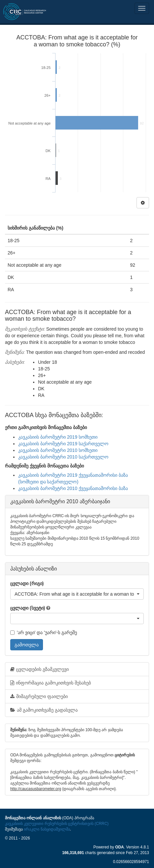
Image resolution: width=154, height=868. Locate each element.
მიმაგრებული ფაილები (39, 696)
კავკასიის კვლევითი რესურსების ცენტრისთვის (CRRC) (57, 824)
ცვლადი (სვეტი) (28, 608)
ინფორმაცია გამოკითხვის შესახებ (51, 683)
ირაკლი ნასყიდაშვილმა (47, 829)
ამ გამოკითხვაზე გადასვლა (44, 710)
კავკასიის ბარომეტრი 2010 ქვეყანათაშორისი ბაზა (73, 488)
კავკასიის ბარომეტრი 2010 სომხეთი (58, 450)
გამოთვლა (27, 645)
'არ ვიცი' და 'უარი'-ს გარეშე (44, 632)
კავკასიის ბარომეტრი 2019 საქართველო (63, 444)
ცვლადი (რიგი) (27, 583)
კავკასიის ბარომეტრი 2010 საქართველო (63, 457)
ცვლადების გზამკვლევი (39, 669)
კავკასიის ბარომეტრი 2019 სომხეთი (58, 437)
